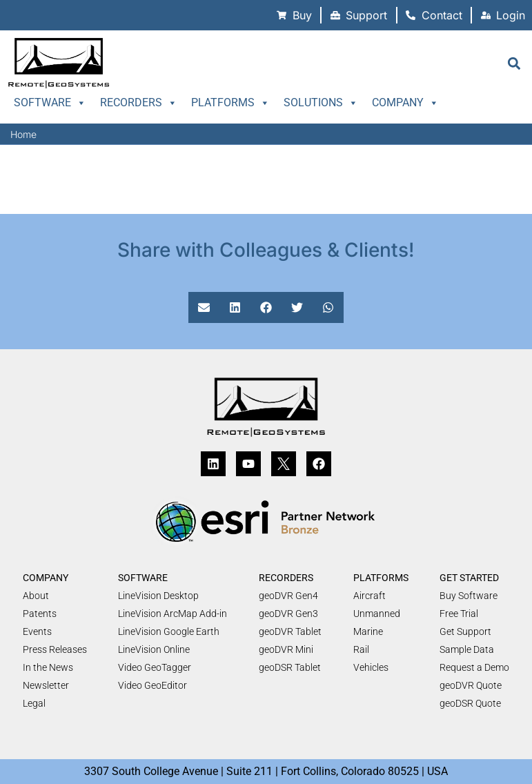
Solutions (321, 103)
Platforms (230, 103)
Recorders (139, 103)
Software (50, 103)
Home (23, 134)
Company (405, 103)
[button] (514, 63)
